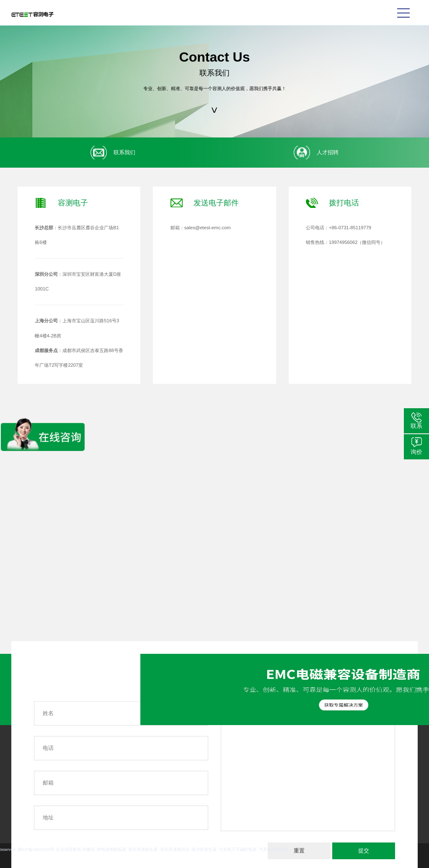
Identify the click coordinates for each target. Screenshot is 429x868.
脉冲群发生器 (93, 849)
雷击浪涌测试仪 (63, 849)
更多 (17, 804)
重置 (299, 851)
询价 (416, 452)
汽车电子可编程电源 (127, 849)
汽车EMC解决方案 (71, 764)
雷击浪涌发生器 (32, 849)
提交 (364, 851)
